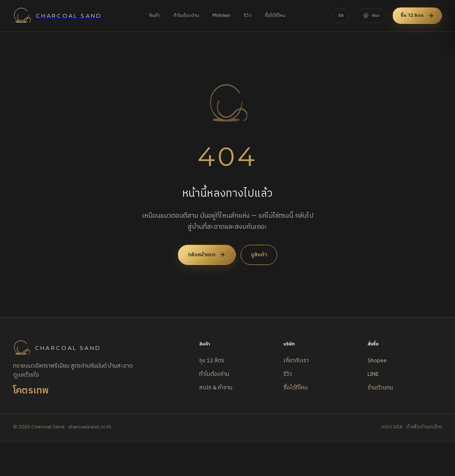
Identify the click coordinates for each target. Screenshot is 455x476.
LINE (373, 374)
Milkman (221, 16)
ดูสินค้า (259, 255)
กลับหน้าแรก (207, 255)
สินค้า (155, 16)
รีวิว (248, 16)
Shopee (377, 361)
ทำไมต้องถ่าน (186, 16)
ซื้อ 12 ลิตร (417, 15)
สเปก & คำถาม (216, 388)
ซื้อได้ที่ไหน (275, 16)
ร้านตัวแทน (380, 388)
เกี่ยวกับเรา (296, 361)
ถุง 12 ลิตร (212, 361)
